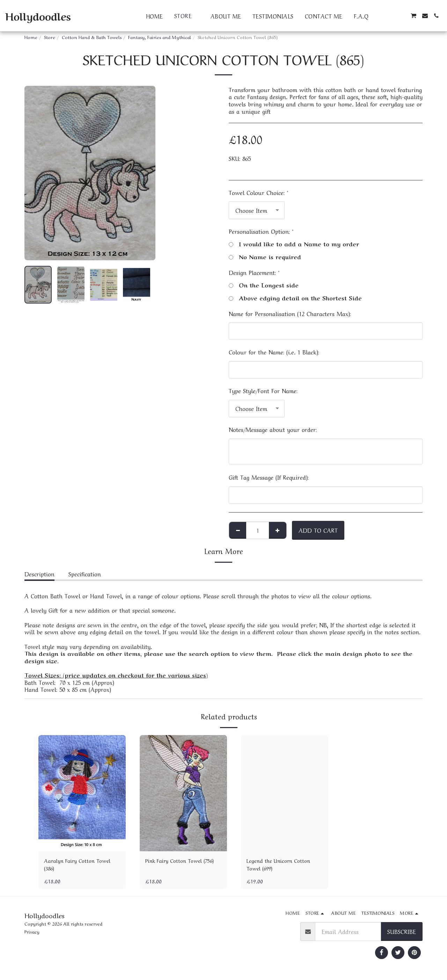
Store (50, 37)
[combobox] (257, 210)
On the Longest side (264, 285)
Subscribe (402, 933)
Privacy (32, 933)
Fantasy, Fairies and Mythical (160, 37)
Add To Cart (318, 530)
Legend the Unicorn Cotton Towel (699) (282, 865)
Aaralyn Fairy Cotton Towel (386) (81, 865)
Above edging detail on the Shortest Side (295, 298)
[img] (82, 793)
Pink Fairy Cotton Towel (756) (177, 865)
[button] (380, 16)
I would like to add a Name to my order (294, 244)
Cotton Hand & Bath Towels (92, 37)
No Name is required (265, 257)
